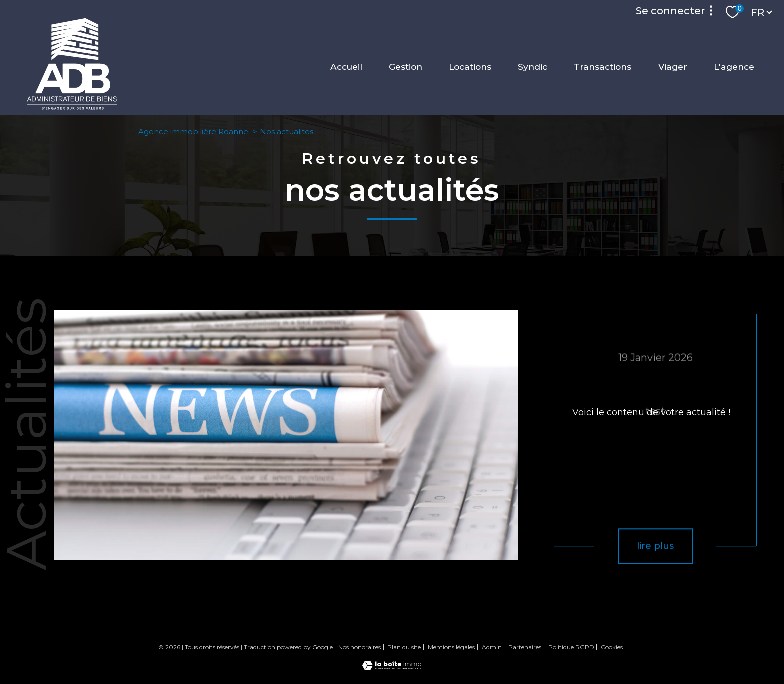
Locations (470, 67)
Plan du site (404, 647)
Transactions (603, 67)
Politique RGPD (571, 647)
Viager (673, 67)
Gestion (406, 67)
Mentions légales (451, 647)
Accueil (346, 67)
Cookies (612, 647)
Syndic (533, 67)
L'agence (734, 67)
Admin (492, 647)
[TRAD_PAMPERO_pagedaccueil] (72, 107)
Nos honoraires (360, 647)
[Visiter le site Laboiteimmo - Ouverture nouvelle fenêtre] (392, 667)
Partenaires (525, 647)
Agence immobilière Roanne (193, 132)
